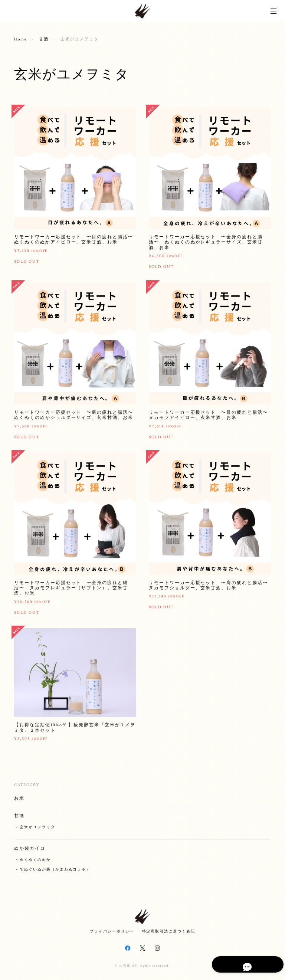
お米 (19, 802)
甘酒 (44, 39)
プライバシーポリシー (112, 931)
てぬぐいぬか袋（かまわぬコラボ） (55, 873)
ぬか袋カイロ (30, 852)
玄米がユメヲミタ (37, 831)
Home (21, 39)
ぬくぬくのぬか (35, 863)
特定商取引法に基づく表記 (169, 931)
